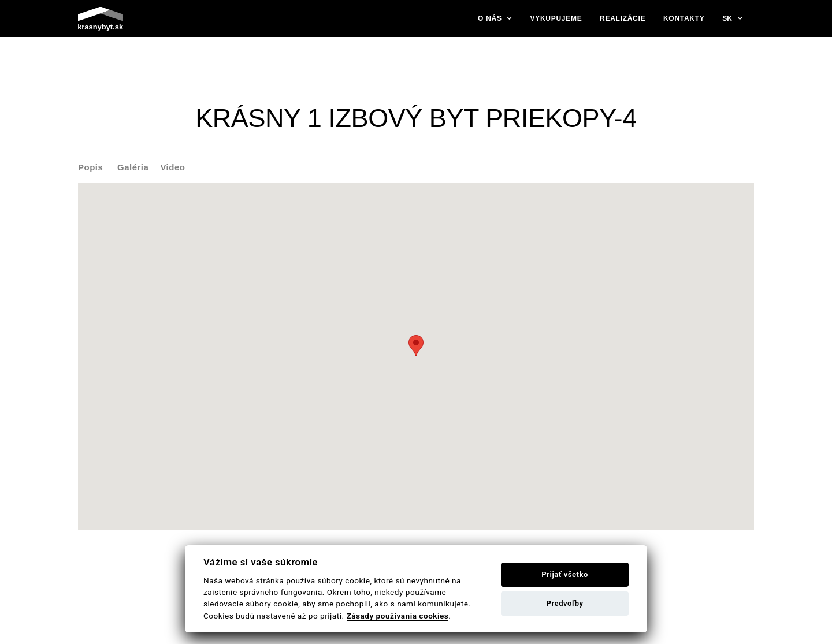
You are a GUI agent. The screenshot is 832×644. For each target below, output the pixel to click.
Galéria (133, 167)
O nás (490, 18)
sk (727, 18)
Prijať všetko (564, 574)
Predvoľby (565, 603)
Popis (90, 167)
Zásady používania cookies (398, 616)
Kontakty (684, 18)
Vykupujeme (556, 18)
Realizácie (623, 18)
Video (172, 167)
